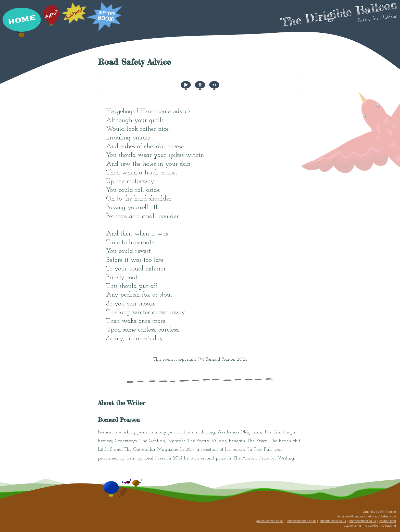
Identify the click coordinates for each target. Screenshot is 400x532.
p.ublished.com (386, 516)
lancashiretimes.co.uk (301, 521)
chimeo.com (388, 521)
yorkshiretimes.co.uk (270, 521)
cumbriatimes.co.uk (333, 521)
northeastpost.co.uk (363, 521)
